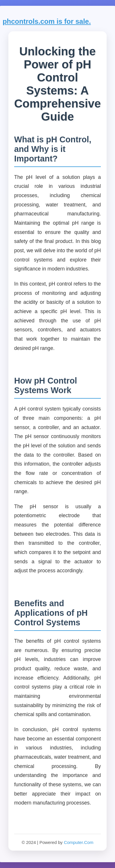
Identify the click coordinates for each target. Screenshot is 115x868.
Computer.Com (79, 842)
